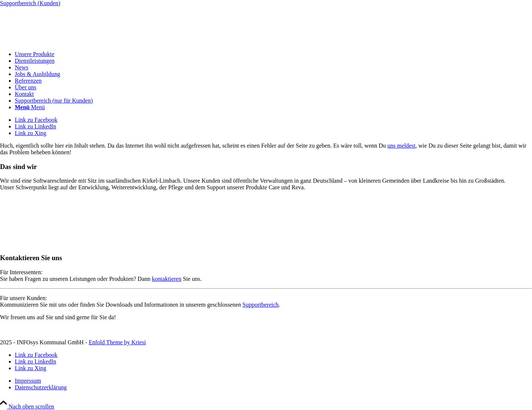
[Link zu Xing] (30, 133)
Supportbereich (260, 305)
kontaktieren (167, 279)
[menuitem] (273, 54)
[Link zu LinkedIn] (35, 126)
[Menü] (30, 107)
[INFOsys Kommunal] (55, 42)
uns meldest (402, 146)
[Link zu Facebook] (36, 120)
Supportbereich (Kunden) (30, 3)
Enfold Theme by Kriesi (117, 342)
